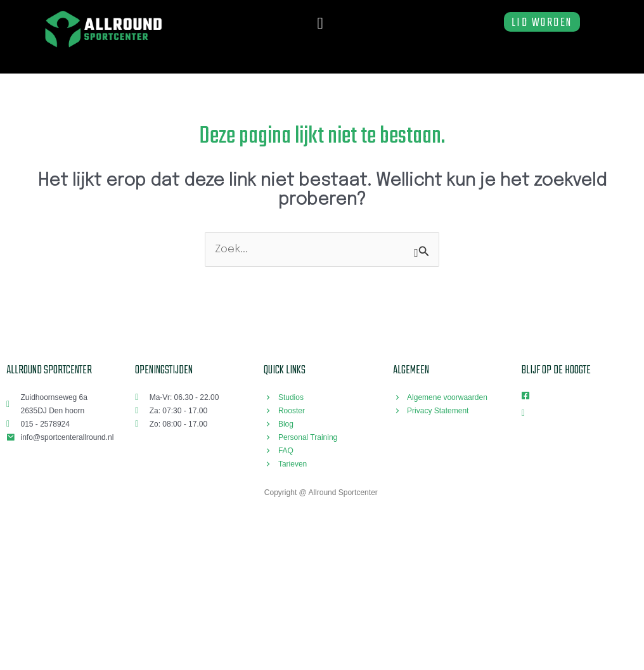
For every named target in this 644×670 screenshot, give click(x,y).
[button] (320, 23)
